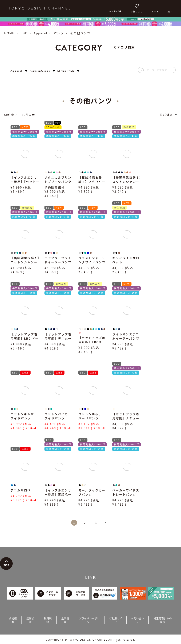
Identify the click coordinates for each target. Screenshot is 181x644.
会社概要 (13, 620)
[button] (107, 525)
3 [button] (96, 523)
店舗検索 (30, 620)
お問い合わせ (137, 620)
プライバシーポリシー (89, 620)
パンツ (59, 33)
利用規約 (48, 620)
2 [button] (85, 523)
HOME (9, 33)
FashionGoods (40, 71)
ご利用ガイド (116, 620)
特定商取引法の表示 (163, 620)
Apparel (40, 33)
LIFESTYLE (66, 71)
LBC (24, 33)
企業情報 (65, 620)
